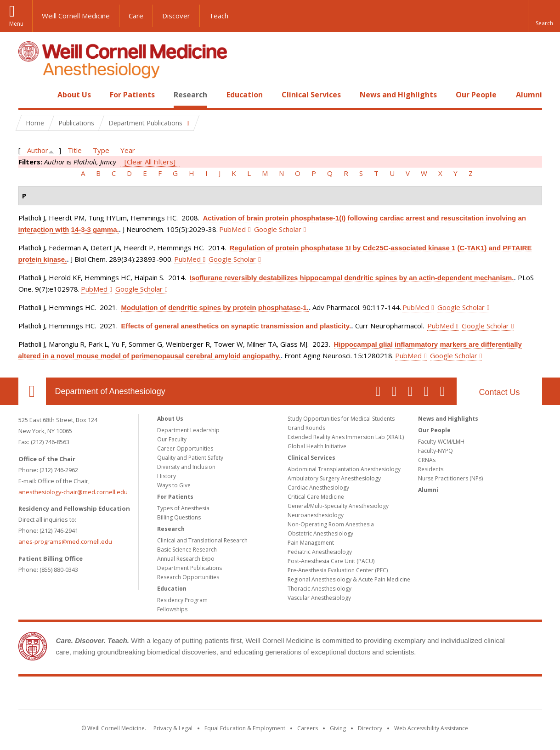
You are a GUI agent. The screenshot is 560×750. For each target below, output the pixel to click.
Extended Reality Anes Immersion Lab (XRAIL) (346, 437)
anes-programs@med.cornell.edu (65, 541)
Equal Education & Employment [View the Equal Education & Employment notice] (245, 728)
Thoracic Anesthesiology (320, 589)
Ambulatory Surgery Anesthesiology (334, 478)
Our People (476, 95)
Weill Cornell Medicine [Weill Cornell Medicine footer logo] (280, 695)
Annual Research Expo (186, 559)
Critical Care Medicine (316, 497)
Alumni (529, 95)
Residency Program (182, 600)
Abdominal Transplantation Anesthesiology (344, 469)
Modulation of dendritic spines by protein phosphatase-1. (215, 307)
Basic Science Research (187, 550)
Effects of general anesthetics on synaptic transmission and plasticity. (236, 326)
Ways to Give (174, 485)
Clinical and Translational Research (202, 540)
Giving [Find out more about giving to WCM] (338, 728)
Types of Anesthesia (183, 508)
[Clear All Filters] (150, 162)
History (167, 476)
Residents (431, 469)
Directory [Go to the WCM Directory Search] (370, 728)
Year (128, 150)
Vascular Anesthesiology (319, 598)
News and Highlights (398, 95)
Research (190, 95)
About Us (74, 95)
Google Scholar (278, 229)
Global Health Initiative (317, 446)
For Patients (132, 95)
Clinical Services (311, 95)
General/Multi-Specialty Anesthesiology (338, 506)
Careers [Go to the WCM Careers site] (308, 728)
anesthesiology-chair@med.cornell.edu (73, 492)
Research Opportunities (188, 577)
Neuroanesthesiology (316, 515)
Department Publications (189, 568)
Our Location (32, 391)
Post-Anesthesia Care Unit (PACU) (331, 561)
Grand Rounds (306, 428)
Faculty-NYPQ (436, 451)
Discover (176, 16)
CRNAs (427, 460)
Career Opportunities (185, 448)
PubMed (232, 229)
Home (28, 95)
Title (75, 150)
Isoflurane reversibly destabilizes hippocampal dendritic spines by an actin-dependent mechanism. (352, 278)
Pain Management (311, 543)
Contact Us (499, 392)
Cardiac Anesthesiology (318, 488)
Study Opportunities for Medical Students (341, 419)
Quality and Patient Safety (190, 458)
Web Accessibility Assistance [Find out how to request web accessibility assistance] (431, 728)
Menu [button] (16, 24)
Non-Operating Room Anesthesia (331, 524)
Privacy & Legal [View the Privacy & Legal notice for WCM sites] (173, 728)
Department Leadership (188, 430)
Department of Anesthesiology (110, 391)
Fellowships (172, 609)
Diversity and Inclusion (186, 467)
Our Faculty (172, 439)
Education (245, 95)
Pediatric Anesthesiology (320, 552)
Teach (219, 16)
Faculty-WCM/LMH (441, 442)
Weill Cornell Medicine (76, 16)
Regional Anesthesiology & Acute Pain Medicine (349, 579)
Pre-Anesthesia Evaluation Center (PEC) (338, 570)
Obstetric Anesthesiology (320, 533)
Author (38, 150)
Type (101, 150)
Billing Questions (179, 517)
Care (136, 16)
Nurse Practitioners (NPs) (450, 478)
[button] (544, 16)
